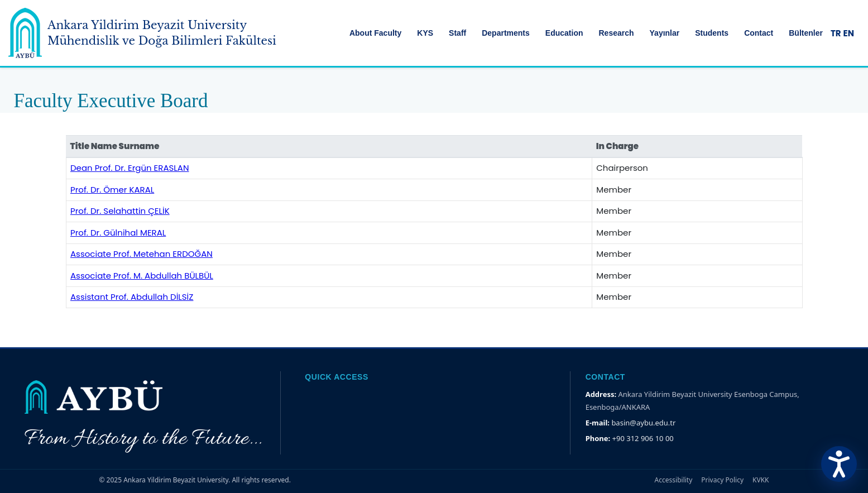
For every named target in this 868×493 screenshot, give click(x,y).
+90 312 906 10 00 (643, 438)
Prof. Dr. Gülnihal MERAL (118, 233)
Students (712, 33)
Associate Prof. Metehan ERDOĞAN (142, 254)
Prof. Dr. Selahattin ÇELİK (120, 211)
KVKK (761, 480)
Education (564, 33)
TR (836, 33)
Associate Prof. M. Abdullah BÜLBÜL (142, 276)
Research (616, 33)
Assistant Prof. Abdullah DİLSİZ (132, 297)
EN (849, 33)
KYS (425, 33)
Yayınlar (665, 33)
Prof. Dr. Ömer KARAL (112, 190)
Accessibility (674, 480)
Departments (506, 33)
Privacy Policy (722, 480)
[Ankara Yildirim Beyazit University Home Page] (25, 33)
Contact (759, 33)
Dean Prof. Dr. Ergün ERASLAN (130, 168)
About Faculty (375, 33)
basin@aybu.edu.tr (643, 423)
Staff (457, 33)
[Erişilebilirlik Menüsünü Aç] (839, 464)
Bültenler (806, 33)
